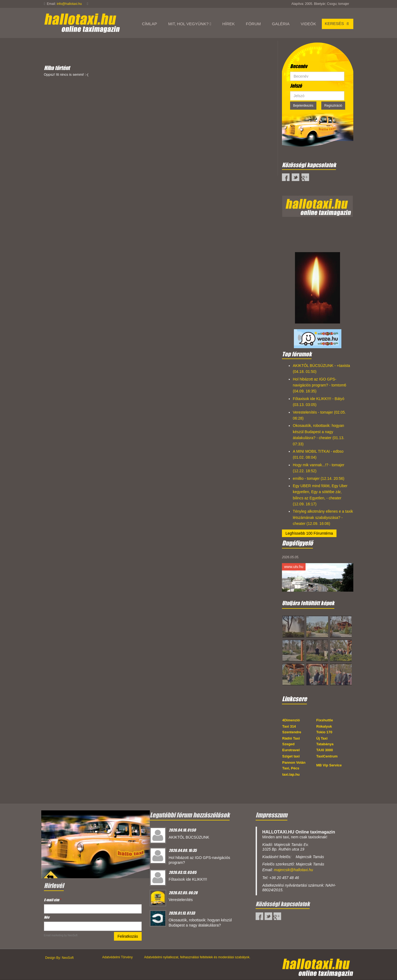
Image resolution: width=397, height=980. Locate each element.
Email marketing (54, 935)
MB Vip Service (329, 765)
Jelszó (296, 86)
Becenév (299, 66)
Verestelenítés (181, 900)
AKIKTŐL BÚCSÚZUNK (189, 837)
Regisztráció (333, 106)
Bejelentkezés (303, 106)
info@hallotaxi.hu (69, 4)
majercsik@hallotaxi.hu (293, 870)
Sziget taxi (291, 756)
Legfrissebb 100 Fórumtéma (309, 533)
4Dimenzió (291, 720)
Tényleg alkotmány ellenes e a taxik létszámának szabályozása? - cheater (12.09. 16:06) (323, 517)
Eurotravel (291, 750)
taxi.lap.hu (291, 774)
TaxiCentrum (327, 756)
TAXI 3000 (325, 750)
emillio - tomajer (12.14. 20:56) (319, 478)
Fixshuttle (325, 720)
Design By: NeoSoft (60, 958)
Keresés (338, 23)
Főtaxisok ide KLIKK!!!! (188, 879)
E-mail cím (52, 900)
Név (47, 917)
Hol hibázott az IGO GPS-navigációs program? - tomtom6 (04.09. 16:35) (320, 385)
